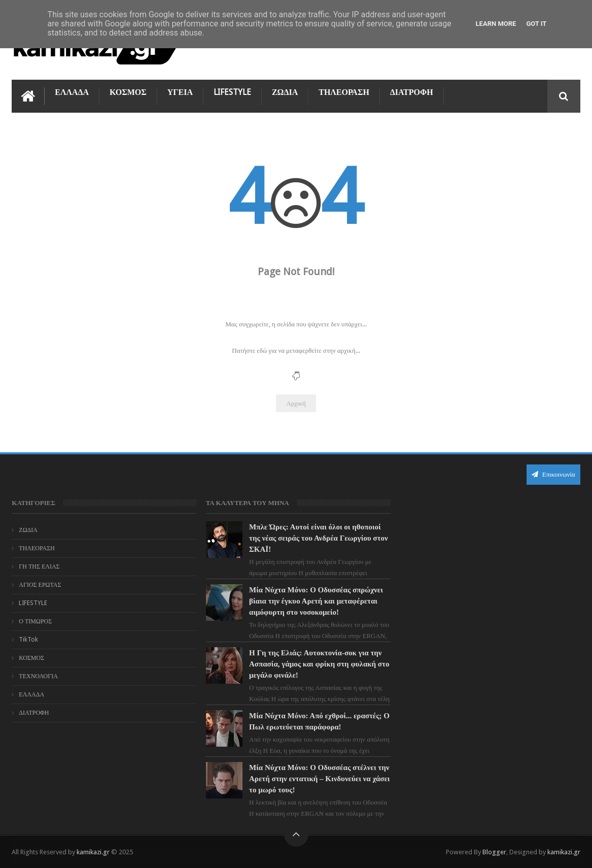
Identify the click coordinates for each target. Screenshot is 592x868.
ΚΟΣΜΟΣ (128, 92)
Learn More (496, 24)
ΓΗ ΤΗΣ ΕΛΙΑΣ (39, 566)
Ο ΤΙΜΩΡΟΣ (35, 621)
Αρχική (296, 403)
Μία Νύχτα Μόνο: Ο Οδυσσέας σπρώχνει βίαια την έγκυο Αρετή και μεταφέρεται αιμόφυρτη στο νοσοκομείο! (315, 601)
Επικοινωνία (553, 474)
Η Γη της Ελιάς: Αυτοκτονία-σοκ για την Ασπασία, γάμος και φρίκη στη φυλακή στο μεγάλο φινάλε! (314, 664)
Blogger (494, 852)
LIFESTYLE (232, 92)
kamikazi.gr (93, 852)
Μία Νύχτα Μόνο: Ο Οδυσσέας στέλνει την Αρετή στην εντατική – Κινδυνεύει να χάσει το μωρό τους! (315, 779)
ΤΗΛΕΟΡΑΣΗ (344, 92)
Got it (536, 24)
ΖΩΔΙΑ (285, 92)
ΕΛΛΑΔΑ (72, 92)
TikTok (28, 640)
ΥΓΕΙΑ (180, 92)
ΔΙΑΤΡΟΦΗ (412, 92)
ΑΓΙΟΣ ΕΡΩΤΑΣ (40, 585)
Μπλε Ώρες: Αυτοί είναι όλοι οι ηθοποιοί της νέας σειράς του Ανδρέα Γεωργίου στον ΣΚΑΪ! (317, 538)
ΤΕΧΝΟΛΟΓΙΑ (38, 676)
